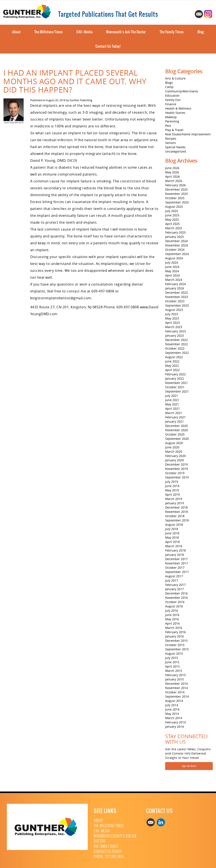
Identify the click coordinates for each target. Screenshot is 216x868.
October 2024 (175, 250)
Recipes (171, 138)
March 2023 (174, 327)
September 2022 (177, 353)
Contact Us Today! (108, 46)
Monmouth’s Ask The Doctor (126, 32)
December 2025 (176, 189)
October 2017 (175, 568)
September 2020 (177, 439)
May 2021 (172, 404)
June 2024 (172, 267)
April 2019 (172, 494)
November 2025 (177, 194)
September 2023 (177, 305)
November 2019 (177, 469)
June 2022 (172, 361)
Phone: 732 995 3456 (109, 857)
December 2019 (176, 464)
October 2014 (175, 692)
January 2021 (174, 421)
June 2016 (172, 615)
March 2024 (174, 280)
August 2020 (174, 443)
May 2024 (172, 271)
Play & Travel (174, 130)
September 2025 (177, 202)
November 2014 (177, 688)
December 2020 (176, 426)
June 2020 (172, 447)
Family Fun (173, 100)
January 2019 (174, 503)
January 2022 (174, 378)
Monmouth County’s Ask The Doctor (115, 839)
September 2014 (177, 696)
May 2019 (172, 490)
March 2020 (174, 452)
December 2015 (176, 641)
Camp (169, 87)
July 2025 (172, 211)
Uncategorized (176, 151)
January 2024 (174, 288)
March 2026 (174, 181)
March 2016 (174, 628)
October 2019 (175, 473)
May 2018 (172, 537)
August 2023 (174, 310)
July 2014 (172, 705)
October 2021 (175, 387)
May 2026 (172, 172)
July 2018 (172, 529)
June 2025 (172, 215)
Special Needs (175, 147)
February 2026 (175, 185)
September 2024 (177, 254)
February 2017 (175, 585)
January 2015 (174, 679)
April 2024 (172, 275)
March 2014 (174, 718)
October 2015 (175, 645)
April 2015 (172, 666)
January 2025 (174, 237)
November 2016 (177, 598)
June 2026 (172, 168)
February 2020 (175, 456)
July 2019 (172, 482)
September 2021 (177, 391)
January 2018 (174, 555)
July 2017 (172, 580)
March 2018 (174, 546)
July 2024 (172, 262)
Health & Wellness (178, 108)
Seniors (171, 143)
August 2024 (174, 258)
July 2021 (172, 396)
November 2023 (177, 297)
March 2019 (174, 499)
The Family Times (172, 32)
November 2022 (177, 344)
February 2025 (175, 232)
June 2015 (172, 662)
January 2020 (174, 460)
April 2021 (172, 409)
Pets (168, 126)
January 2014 (174, 727)
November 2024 (177, 245)
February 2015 (175, 675)
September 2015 (177, 649)
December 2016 (176, 593)
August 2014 (174, 701)
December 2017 (176, 559)
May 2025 (172, 219)
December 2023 (176, 293)
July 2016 (172, 611)
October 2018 (175, 516)
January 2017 (174, 589)
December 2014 (176, 684)
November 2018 (177, 512)
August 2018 (174, 525)
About (16, 32)
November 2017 (177, 563)
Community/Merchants (182, 91)
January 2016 (174, 636)
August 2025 (174, 207)
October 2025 (175, 198)
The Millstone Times (49, 32)
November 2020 (177, 430)
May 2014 (172, 714)
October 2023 (175, 301)
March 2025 (174, 228)
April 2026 (172, 177)
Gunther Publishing (81, 100)
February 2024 (175, 284)
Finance (171, 104)
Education (172, 96)
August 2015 (174, 653)
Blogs (169, 83)
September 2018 (177, 520)
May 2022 (172, 366)
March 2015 (174, 671)
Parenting (172, 121)
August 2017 (174, 576)
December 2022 (176, 340)
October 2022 (175, 348)
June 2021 (172, 400)
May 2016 (172, 619)
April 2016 (172, 623)
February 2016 (175, 632)
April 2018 (172, 542)
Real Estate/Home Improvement (188, 134)
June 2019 (172, 486)
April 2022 (172, 370)
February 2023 (175, 331)
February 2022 (175, 374)
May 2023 (172, 318)
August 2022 (174, 357)
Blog (201, 32)
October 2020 (175, 434)
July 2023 (172, 314)
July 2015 (172, 658)
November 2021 (177, 383)
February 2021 (175, 417)
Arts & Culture (175, 78)
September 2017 (177, 572)
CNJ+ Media (84, 32)
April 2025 (172, 224)
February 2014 (175, 722)
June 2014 (172, 709)
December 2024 (176, 241)
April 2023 (172, 323)
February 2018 (175, 550)
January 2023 (174, 335)
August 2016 (174, 606)
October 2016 (175, 602)
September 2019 (177, 477)
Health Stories (175, 113)
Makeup (171, 117)
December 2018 (176, 507)
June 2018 (172, 533)
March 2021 (174, 413)
